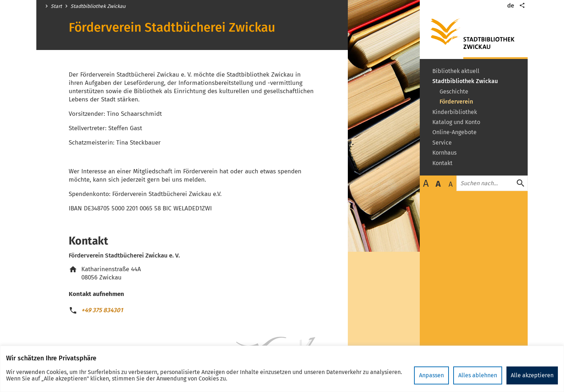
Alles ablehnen (478, 375)
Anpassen (431, 375)
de (511, 6)
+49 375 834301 (102, 310)
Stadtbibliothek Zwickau (98, 6)
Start (56, 6)
